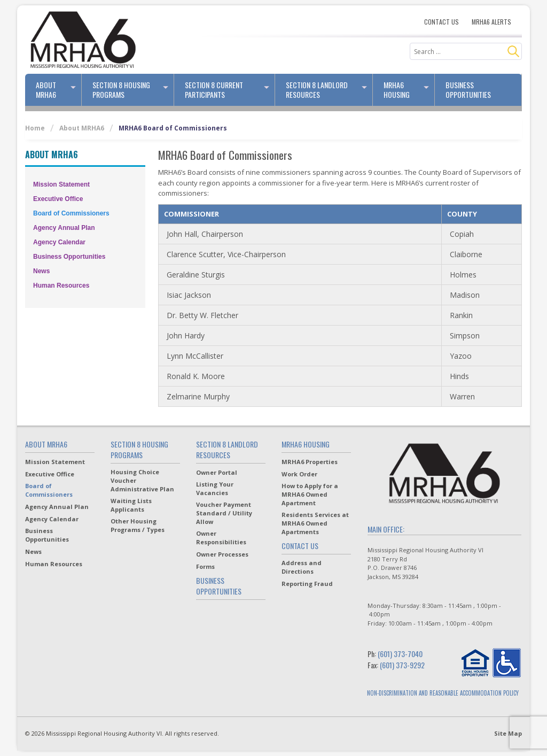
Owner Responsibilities (221, 538)
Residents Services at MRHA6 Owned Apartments (315, 523)
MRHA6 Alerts (491, 22)
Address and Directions (302, 567)
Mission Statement (61, 184)
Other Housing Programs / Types (138, 525)
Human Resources (61, 286)
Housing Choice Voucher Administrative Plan (142, 480)
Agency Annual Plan (64, 228)
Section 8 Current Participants (230, 90)
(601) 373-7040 (400, 654)
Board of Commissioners (71, 213)
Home (35, 128)
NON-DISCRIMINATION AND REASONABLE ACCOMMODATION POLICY (443, 693)
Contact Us (441, 22)
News (41, 271)
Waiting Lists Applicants (131, 505)
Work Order (299, 474)
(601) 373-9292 (402, 665)
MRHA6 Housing (409, 90)
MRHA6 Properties (310, 462)
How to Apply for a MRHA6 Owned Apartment (310, 494)
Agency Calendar (59, 242)
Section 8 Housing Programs (133, 90)
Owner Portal (217, 472)
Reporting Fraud (307, 584)
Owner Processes (222, 554)
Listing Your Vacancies (215, 488)
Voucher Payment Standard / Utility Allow (224, 513)
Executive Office (58, 199)
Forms (205, 566)
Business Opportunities (468, 90)
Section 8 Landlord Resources (329, 90)
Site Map (508, 733)
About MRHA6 (58, 90)
